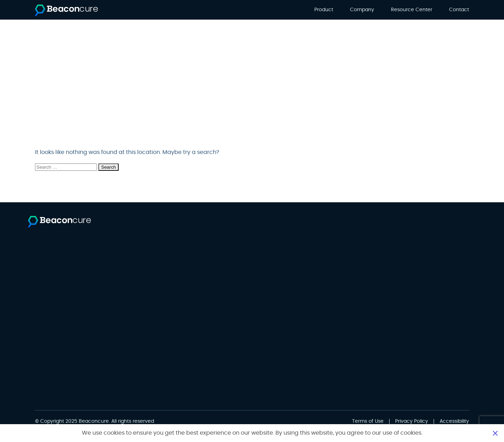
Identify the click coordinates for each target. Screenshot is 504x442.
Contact (459, 10)
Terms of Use (368, 421)
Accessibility (454, 421)
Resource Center (412, 10)
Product (324, 10)
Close (495, 433)
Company (362, 10)
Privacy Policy (412, 421)
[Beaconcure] (66, 10)
